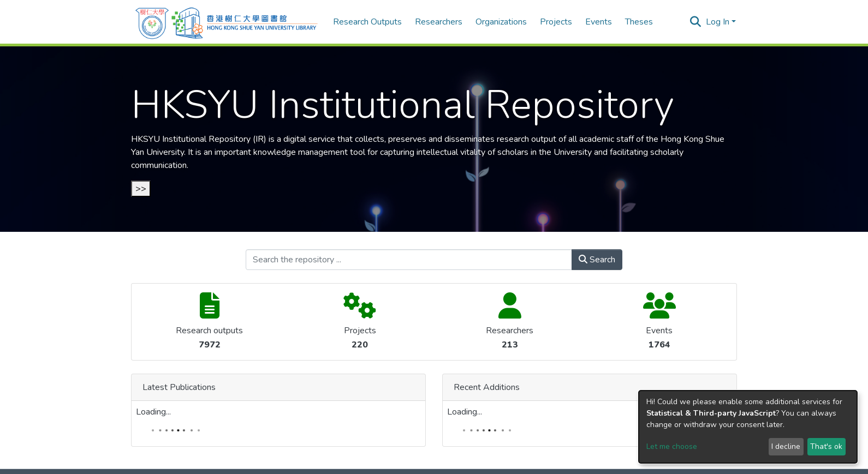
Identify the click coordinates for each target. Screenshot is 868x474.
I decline (786, 446)
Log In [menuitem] (718, 22)
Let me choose (672, 446)
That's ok (826, 446)
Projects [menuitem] (556, 22)
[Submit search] (696, 22)
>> (141, 189)
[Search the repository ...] (409, 260)
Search (597, 260)
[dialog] (748, 427)
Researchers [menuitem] (439, 22)
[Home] (227, 22)
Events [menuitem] (599, 22)
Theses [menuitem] (639, 22)
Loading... (416, 299)
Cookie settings (402, 461)
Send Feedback (466, 461)
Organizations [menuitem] (501, 22)
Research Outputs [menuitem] (367, 22)
